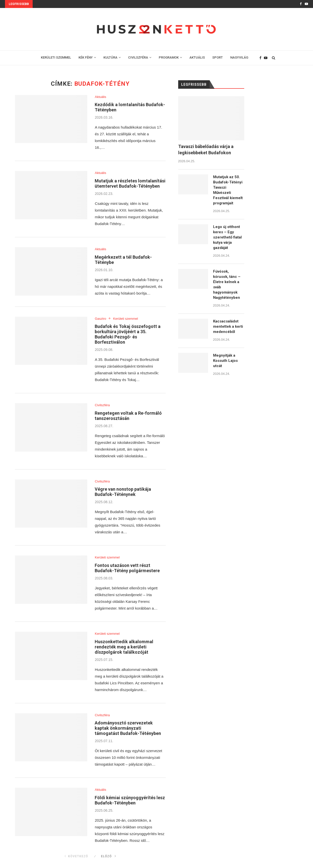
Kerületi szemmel (126, 319)
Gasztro (100, 319)
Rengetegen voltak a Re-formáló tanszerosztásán (128, 416)
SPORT (218, 57)
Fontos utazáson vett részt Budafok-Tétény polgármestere (127, 568)
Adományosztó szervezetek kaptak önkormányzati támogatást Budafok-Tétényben (128, 728)
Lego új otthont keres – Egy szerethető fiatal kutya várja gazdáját (227, 237)
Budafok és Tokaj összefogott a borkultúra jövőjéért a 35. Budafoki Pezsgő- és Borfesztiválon (128, 334)
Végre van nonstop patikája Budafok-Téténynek (123, 492)
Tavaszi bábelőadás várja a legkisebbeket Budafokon (206, 150)
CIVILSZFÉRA (138, 57)
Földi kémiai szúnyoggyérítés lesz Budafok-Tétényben (130, 800)
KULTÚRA (110, 57)
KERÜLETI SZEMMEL (56, 57)
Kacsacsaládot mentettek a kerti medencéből (228, 326)
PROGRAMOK (169, 57)
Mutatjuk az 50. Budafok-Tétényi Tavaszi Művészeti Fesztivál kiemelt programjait (228, 190)
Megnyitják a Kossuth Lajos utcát (225, 361)
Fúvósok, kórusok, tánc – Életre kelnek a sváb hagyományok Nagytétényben (227, 284)
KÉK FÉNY (86, 57)
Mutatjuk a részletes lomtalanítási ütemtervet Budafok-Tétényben (130, 183)
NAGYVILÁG (239, 57)
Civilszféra (102, 405)
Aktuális (100, 97)
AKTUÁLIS (197, 57)
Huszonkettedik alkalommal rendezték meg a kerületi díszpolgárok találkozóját (124, 647)
